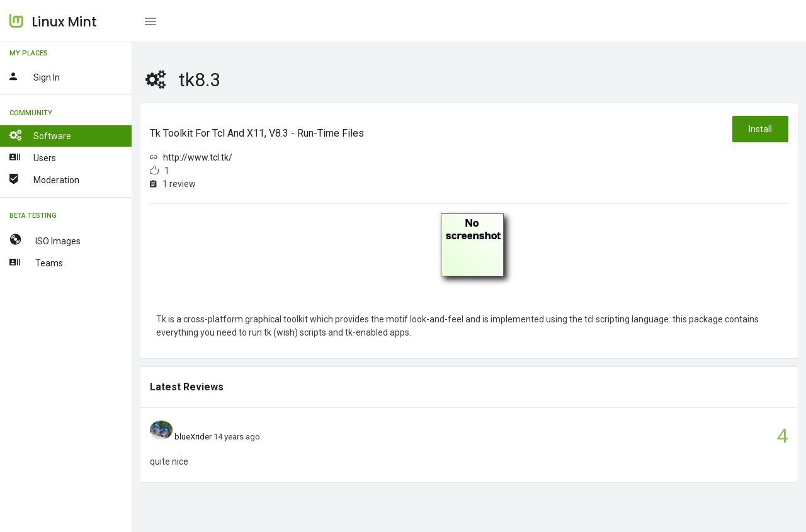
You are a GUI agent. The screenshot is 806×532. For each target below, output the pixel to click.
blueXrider (193, 437)
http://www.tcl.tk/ (198, 157)
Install (760, 129)
